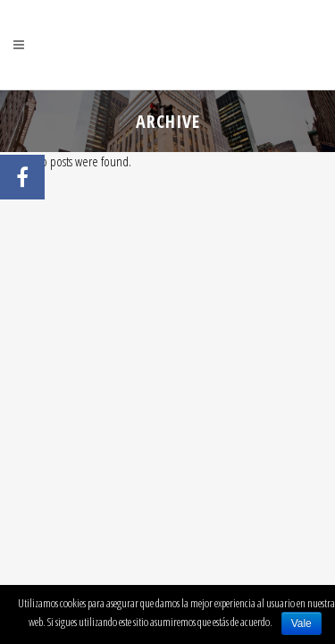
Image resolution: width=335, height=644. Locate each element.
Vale (301, 623)
